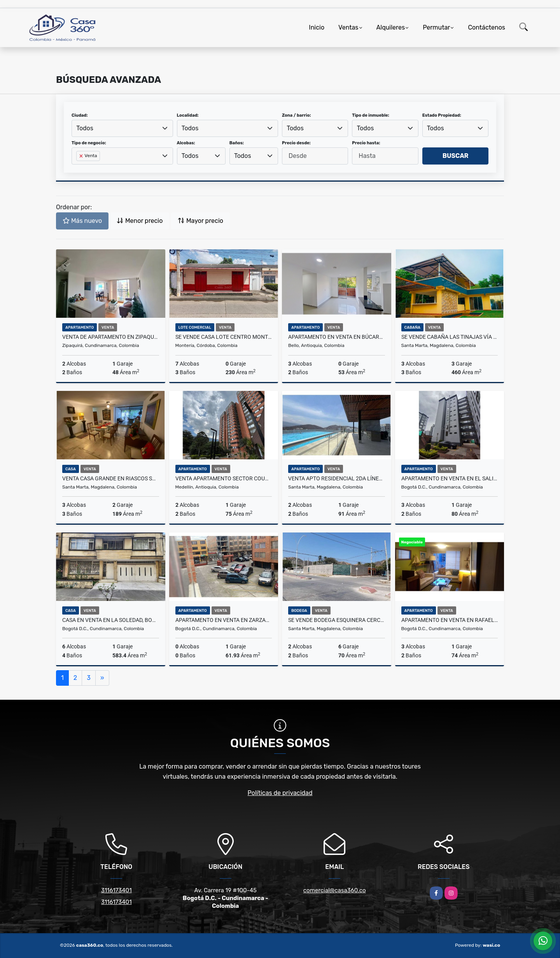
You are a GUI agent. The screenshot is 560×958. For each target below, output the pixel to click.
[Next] (102, 678)
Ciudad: (80, 115)
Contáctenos (486, 27)
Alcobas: (186, 143)
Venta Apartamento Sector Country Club (224, 478)
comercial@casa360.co (335, 890)
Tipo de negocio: (89, 143)
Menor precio (140, 221)
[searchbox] (79, 168)
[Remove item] (82, 156)
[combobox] (122, 128)
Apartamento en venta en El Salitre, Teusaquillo (450, 478)
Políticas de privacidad (280, 793)
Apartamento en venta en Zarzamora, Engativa (224, 620)
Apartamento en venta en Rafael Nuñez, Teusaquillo (450, 620)
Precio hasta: (366, 143)
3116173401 (116, 890)
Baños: (237, 143)
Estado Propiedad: (442, 115)
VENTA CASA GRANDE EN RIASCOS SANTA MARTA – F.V (111, 478)
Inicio (317, 27)
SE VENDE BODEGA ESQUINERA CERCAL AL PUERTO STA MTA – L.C (337, 620)
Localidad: (188, 115)
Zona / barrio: (296, 115)
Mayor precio (200, 221)
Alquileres (391, 27)
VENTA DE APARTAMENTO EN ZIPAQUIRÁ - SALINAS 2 (111, 337)
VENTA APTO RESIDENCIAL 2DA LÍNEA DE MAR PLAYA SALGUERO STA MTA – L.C (337, 478)
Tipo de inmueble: (370, 115)
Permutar (436, 27)
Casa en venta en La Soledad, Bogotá (111, 620)
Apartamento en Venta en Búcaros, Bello (337, 337)
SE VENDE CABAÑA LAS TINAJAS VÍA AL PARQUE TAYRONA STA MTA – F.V (450, 337)
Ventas (348, 27)
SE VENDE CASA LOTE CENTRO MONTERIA (224, 337)
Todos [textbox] (85, 128)
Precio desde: (296, 143)
